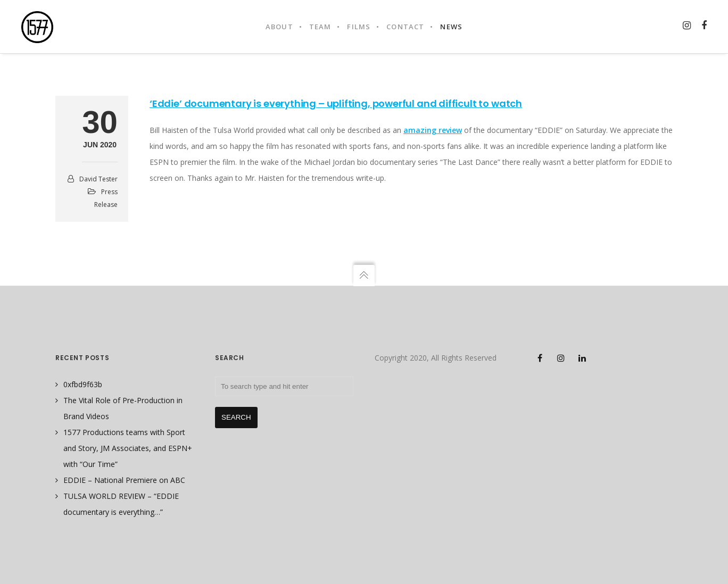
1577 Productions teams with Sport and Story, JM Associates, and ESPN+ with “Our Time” (128, 448)
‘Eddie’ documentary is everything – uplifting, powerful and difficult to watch (336, 103)
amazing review (433, 130)
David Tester (98, 179)
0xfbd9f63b (83, 384)
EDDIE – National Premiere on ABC (124, 480)
